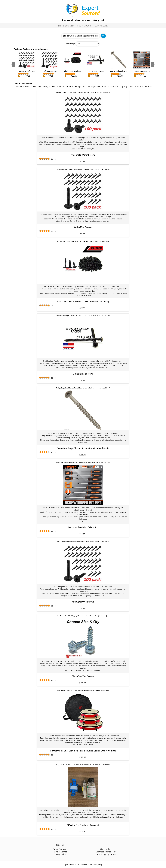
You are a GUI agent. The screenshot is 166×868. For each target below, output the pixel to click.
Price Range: (70, 44)
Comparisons (101, 26)
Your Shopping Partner (106, 854)
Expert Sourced (66, 26)
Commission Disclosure (106, 852)
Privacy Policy (60, 854)
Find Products (84, 26)
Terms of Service (60, 852)
